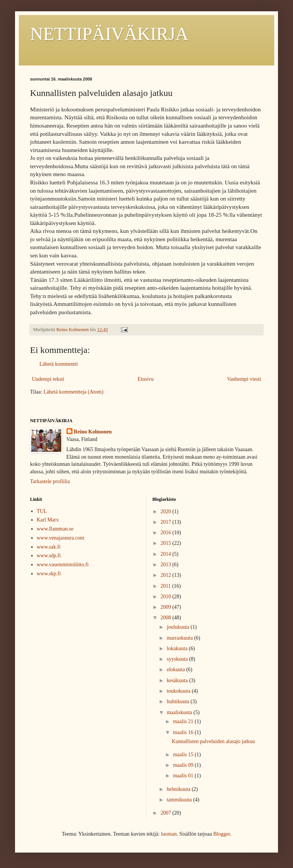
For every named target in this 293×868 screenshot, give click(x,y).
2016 (166, 533)
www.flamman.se (55, 529)
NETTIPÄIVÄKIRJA (109, 34)
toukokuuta (179, 691)
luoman (169, 834)
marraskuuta (180, 638)
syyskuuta (178, 659)
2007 (166, 813)
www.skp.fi (49, 574)
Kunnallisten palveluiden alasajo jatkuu (213, 741)
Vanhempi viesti (244, 379)
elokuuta (177, 670)
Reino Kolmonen (93, 432)
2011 (166, 586)
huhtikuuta (179, 702)
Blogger (222, 834)
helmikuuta (179, 789)
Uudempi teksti (48, 379)
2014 (166, 554)
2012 (166, 575)
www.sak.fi (49, 547)
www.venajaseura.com (61, 538)
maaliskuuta (180, 712)
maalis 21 (184, 721)
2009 (166, 607)
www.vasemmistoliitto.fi (63, 565)
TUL (42, 511)
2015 (166, 543)
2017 (166, 522)
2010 (166, 597)
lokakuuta (178, 648)
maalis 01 (184, 776)
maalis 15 (184, 755)
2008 (166, 618)
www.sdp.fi (49, 556)
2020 (166, 512)
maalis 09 (184, 765)
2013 (166, 565)
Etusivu (146, 379)
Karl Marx (48, 520)
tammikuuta (180, 800)
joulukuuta (179, 627)
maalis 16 (184, 732)
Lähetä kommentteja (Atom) (73, 392)
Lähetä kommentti (59, 364)
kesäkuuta (178, 680)
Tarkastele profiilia (50, 481)
